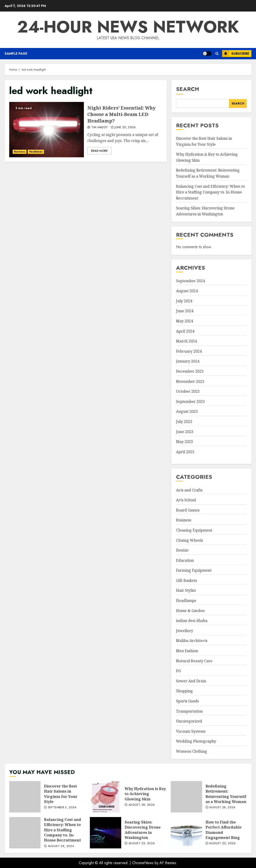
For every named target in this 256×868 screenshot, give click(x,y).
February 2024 (189, 351)
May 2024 (184, 321)
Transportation (189, 711)
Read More (99, 151)
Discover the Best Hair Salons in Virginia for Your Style (25, 797)
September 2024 (190, 281)
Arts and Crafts (189, 490)
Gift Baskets (187, 580)
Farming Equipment (194, 570)
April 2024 (185, 331)
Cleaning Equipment (194, 530)
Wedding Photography (196, 741)
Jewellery (185, 631)
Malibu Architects (192, 641)
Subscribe (236, 54)
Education (185, 560)
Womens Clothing (192, 751)
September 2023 (190, 401)
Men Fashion (187, 651)
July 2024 (184, 301)
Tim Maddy (97, 128)
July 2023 (184, 422)
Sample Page (16, 54)
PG (178, 671)
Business (20, 152)
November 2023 (190, 381)
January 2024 (188, 361)
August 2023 (187, 411)
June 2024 (185, 311)
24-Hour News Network (128, 27)
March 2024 (186, 341)
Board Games (188, 510)
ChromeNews (143, 863)
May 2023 (184, 442)
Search (188, 89)
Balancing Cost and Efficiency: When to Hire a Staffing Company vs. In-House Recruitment (210, 192)
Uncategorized (189, 721)
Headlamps (36, 152)
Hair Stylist (186, 590)
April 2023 (185, 452)
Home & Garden (190, 611)
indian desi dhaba (192, 621)
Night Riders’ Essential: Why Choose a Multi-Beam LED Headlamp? (47, 130)
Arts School (186, 500)
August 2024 (187, 291)
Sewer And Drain (191, 681)
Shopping (184, 691)
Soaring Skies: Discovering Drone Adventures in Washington (106, 833)
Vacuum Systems (191, 731)
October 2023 (188, 391)
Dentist (182, 550)
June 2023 (185, 432)
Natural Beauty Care (194, 661)
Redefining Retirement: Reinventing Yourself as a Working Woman (186, 797)
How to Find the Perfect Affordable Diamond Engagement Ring (186, 833)
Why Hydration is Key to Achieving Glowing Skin (106, 797)
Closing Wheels (190, 540)
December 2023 (190, 371)
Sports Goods (187, 701)
